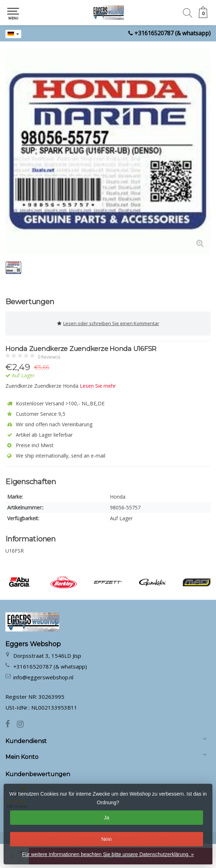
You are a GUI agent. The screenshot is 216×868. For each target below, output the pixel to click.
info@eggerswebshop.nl (43, 677)
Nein (107, 839)
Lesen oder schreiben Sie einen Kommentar (108, 323)
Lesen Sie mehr (98, 386)
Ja (107, 818)
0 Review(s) (49, 357)
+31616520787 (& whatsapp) (173, 33)
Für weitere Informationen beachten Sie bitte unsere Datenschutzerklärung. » (108, 854)
